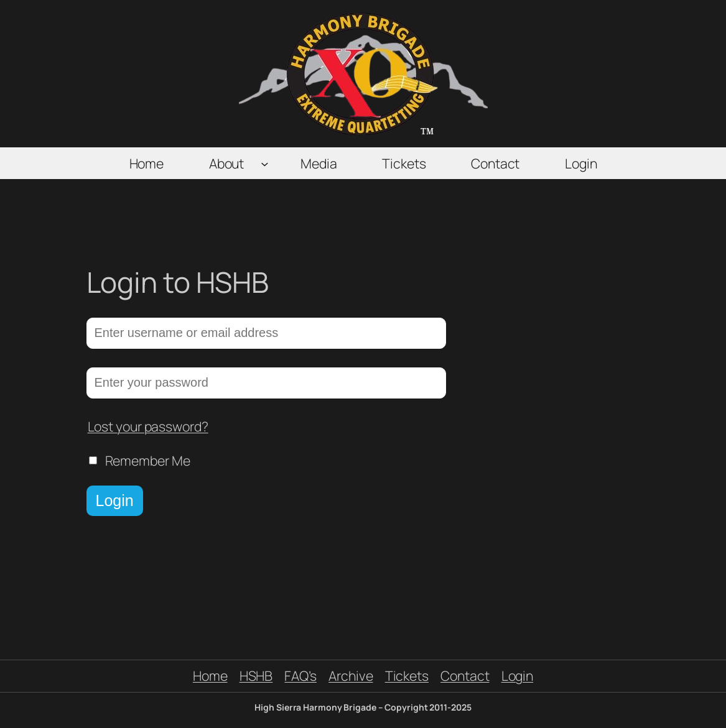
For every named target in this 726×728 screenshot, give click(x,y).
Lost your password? (148, 426)
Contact (465, 675)
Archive (351, 675)
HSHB (256, 675)
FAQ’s (300, 675)
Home (210, 675)
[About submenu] (265, 163)
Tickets (407, 675)
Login (115, 500)
